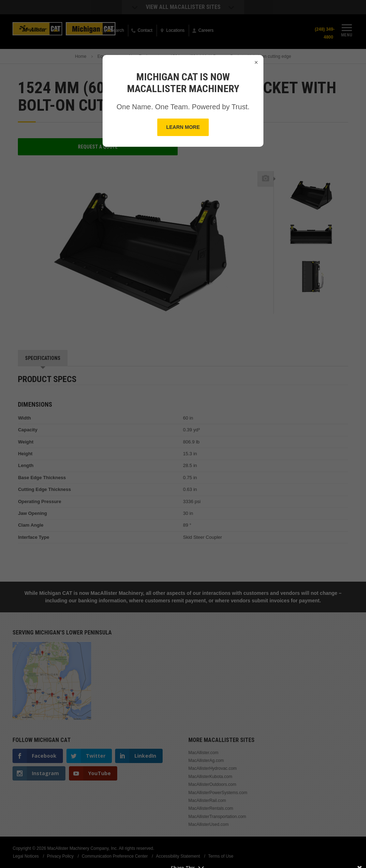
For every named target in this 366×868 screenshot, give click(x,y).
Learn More (183, 127)
